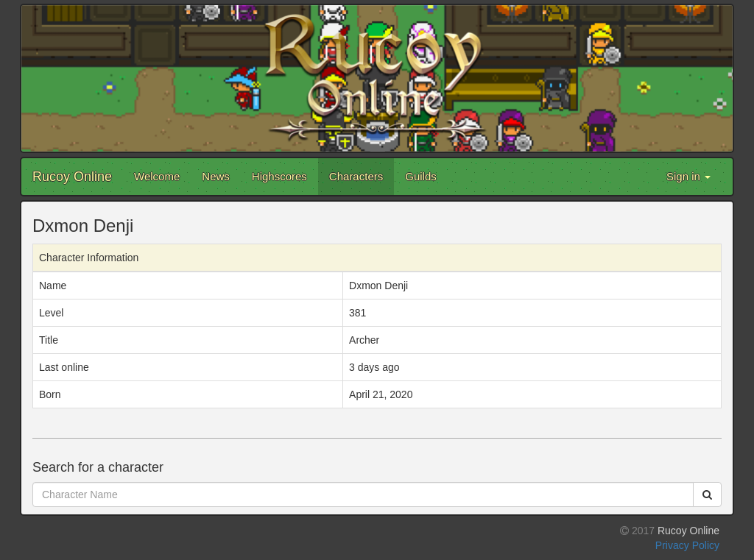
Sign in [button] (688, 176)
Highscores (279, 176)
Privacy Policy (687, 545)
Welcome (157, 176)
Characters (356, 176)
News (216, 176)
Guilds (421, 176)
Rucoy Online (72, 177)
